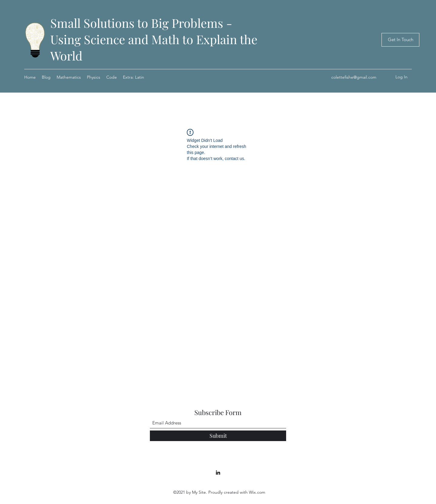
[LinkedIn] (218, 473)
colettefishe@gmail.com (354, 77)
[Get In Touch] (400, 40)
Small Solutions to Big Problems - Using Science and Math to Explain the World (154, 39)
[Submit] (218, 436)
